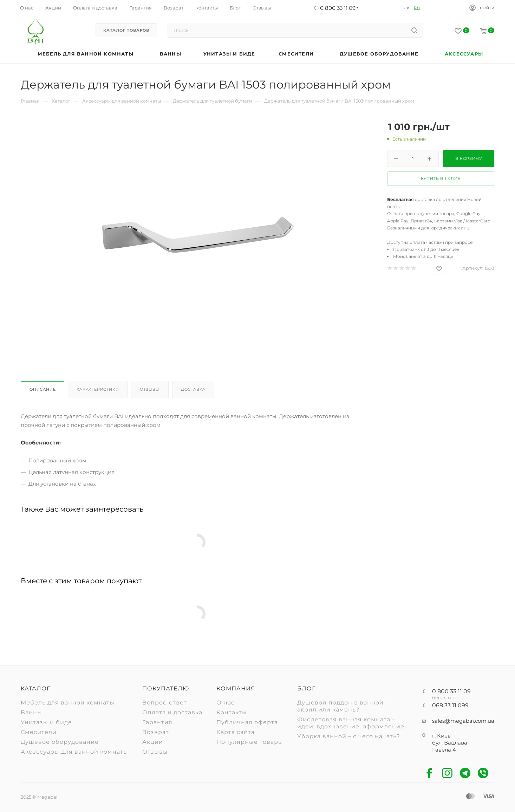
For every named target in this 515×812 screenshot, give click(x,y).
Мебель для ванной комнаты (68, 703)
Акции (153, 742)
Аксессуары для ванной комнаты (74, 752)
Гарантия (157, 722)
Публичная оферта (247, 722)
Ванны (31, 712)
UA (407, 8)
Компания (236, 688)
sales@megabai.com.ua (463, 721)
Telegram (465, 773)
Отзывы (150, 389)
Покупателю (166, 688)
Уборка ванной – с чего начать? (349, 736)
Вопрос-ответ (165, 703)
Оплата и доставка (172, 712)
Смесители (39, 732)
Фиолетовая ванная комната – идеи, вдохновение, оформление (351, 723)
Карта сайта (236, 732)
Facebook (429, 773)
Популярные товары (250, 742)
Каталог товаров (126, 30)
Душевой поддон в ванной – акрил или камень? (343, 706)
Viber (483, 773)
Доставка (193, 389)
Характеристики (98, 389)
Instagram (447, 773)
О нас (226, 703)
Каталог (35, 688)
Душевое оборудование (60, 742)
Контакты (232, 712)
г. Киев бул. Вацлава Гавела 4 (450, 743)
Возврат (156, 732)
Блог (306, 688)
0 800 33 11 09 (451, 691)
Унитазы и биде (46, 722)
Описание (43, 389)
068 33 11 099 (450, 706)
